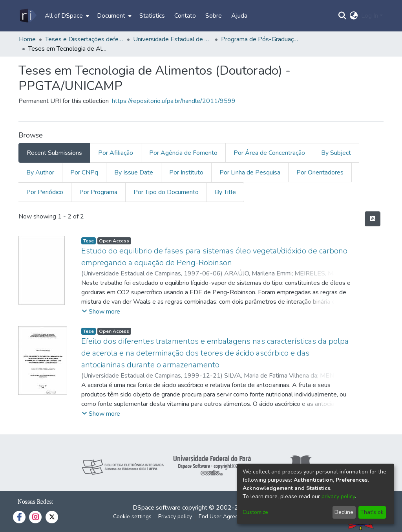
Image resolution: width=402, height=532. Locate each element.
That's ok (372, 512)
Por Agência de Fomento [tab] (183, 153)
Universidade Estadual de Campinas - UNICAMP (172, 39)
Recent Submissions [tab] (54, 153)
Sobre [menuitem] (214, 16)
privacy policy (338, 496)
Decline (344, 512)
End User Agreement (225, 516)
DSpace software (157, 508)
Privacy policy (175, 516)
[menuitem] (66, 16)
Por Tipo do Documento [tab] (166, 192)
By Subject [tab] (336, 153)
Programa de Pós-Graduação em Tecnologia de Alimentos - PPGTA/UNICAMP (260, 39)
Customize (255, 512)
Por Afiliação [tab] (116, 153)
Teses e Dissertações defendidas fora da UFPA (84, 39)
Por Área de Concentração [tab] (269, 153)
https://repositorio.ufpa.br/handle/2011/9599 (174, 101)
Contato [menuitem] (185, 16)
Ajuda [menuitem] (239, 16)
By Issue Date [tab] (134, 172)
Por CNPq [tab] (84, 172)
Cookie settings (132, 516)
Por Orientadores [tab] (320, 172)
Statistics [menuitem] (152, 16)
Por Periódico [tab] (45, 192)
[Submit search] (343, 16)
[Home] (28, 16)
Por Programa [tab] (98, 192)
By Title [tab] (225, 192)
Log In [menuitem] (370, 16)
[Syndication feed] (373, 219)
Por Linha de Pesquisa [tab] (250, 172)
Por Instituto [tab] (186, 172)
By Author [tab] (40, 172)
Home (27, 39)
